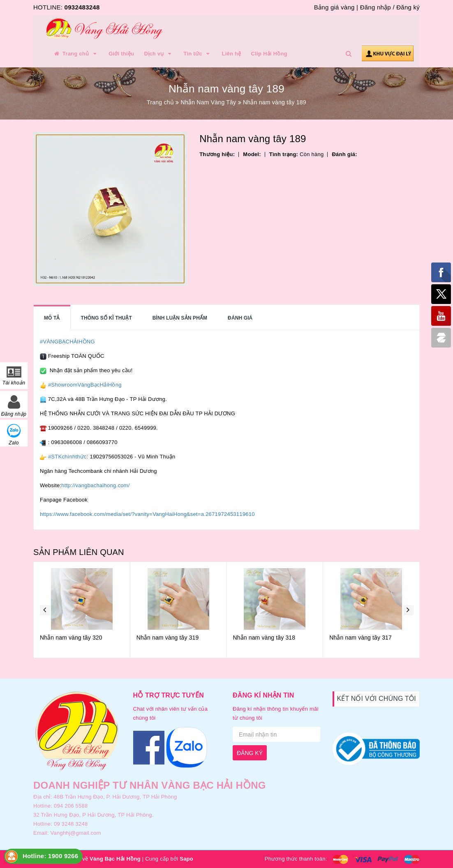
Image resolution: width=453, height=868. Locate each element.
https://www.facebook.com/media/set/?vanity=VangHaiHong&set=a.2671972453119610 (147, 514)
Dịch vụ (159, 54)
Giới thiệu (121, 54)
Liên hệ (232, 54)
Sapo (186, 859)
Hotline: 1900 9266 (50, 856)
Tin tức (198, 54)
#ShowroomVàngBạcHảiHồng (85, 385)
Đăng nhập (376, 7)
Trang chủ (76, 54)
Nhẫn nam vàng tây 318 (264, 638)
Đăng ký (408, 7)
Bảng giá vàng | (336, 7)
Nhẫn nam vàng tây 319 (168, 638)
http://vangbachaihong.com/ (95, 485)
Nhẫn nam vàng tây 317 (361, 638)
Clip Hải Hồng (269, 54)
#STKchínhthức (67, 457)
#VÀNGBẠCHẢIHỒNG (67, 342)
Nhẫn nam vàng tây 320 (71, 638)
